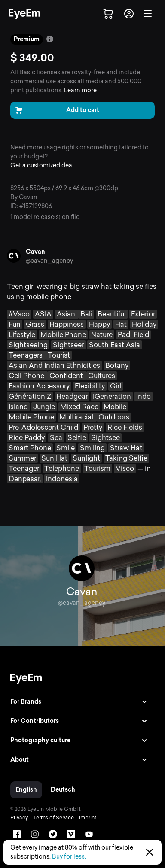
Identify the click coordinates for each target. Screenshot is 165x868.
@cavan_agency (49, 261)
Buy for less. (69, 857)
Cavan (35, 252)
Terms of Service (53, 818)
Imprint (88, 818)
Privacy (19, 818)
